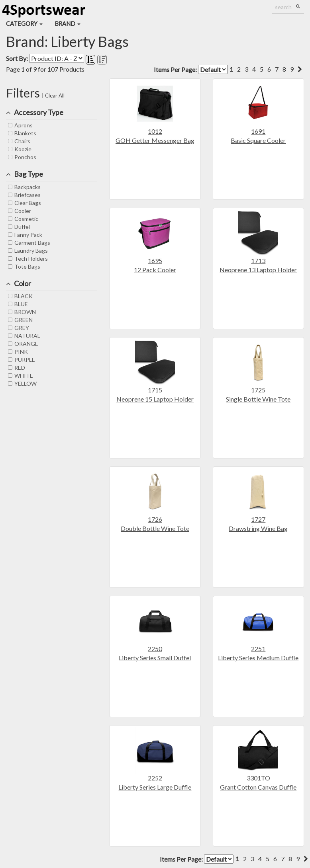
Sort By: (17, 58)
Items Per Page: (191, 69)
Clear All (55, 96)
